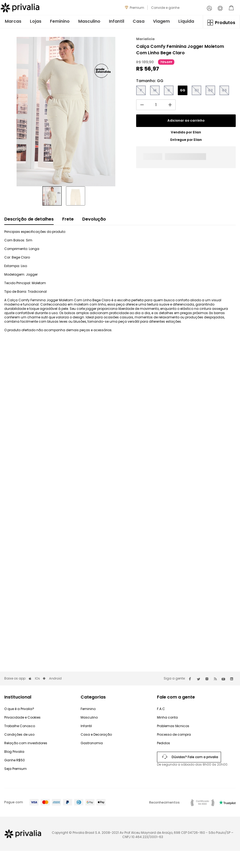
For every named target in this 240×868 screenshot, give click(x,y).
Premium (137, 8)
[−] (142, 105)
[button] (141, 90)
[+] (170, 105)
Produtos (225, 23)
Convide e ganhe (165, 8)
